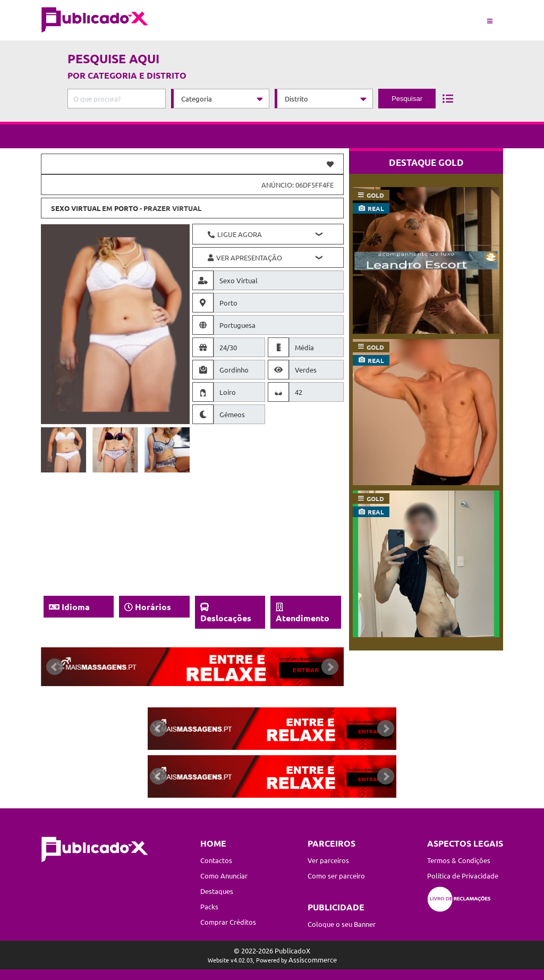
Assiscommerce (313, 960)
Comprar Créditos (228, 922)
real (376, 208)
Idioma (76, 607)
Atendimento (303, 618)
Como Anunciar (224, 876)
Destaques (217, 891)
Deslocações (226, 618)
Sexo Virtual (76, 208)
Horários (153, 607)
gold (375, 195)
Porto (126, 208)
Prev (55, 667)
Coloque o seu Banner (342, 924)
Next (330, 667)
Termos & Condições (459, 860)
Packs (209, 906)
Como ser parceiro (336, 876)
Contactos (216, 860)
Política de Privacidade (463, 876)
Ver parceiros (328, 860)
